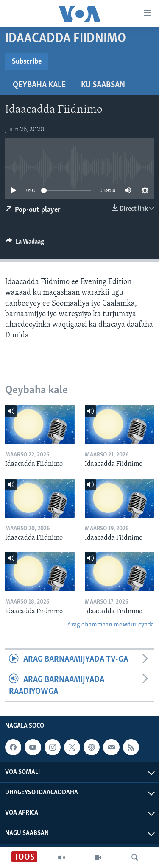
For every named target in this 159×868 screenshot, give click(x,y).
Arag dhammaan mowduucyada (110, 625)
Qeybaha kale (39, 85)
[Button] (25, 244)
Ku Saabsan (103, 85)
